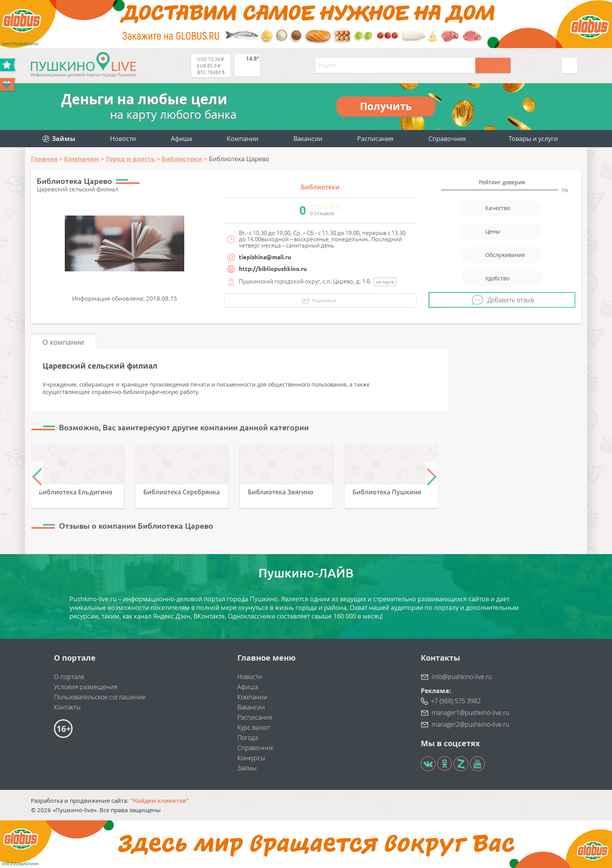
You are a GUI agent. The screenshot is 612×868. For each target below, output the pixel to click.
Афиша (181, 139)
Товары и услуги (533, 139)
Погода (248, 738)
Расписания (375, 139)
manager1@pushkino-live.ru (470, 713)
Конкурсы (251, 758)
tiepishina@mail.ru (265, 257)
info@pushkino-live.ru (462, 677)
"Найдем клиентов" (159, 800)
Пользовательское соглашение (100, 697)
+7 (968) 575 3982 (456, 701)
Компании (243, 139)
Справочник (447, 139)
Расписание (255, 717)
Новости (123, 139)
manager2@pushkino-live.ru (470, 724)
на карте (385, 282)
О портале (69, 677)
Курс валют (254, 727)
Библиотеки (320, 187)
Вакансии (308, 139)
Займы (247, 768)
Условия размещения (85, 687)
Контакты (67, 707)
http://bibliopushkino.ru (273, 269)
